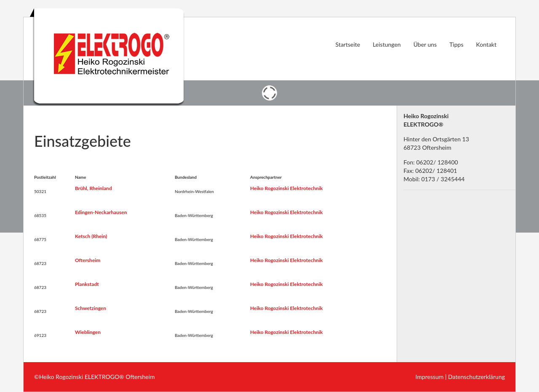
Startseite (348, 44)
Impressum (430, 377)
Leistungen (387, 44)
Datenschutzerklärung (476, 377)
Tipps (456, 44)
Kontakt (486, 44)
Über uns (425, 44)
